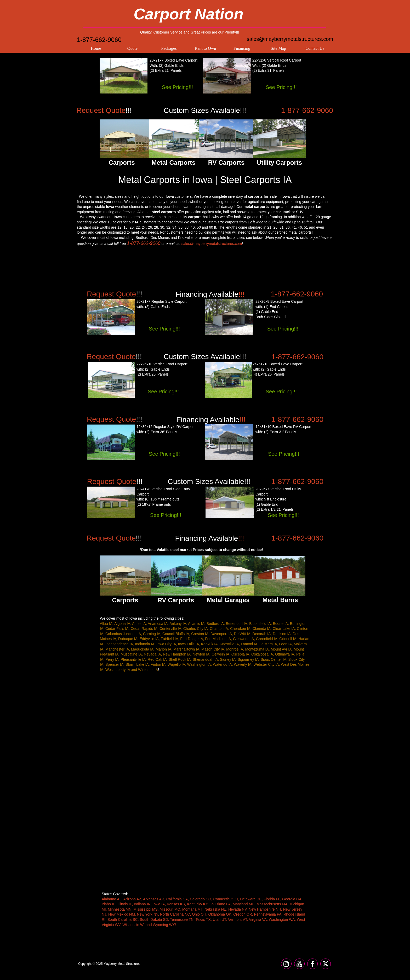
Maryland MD (244, 904)
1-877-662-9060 (99, 40)
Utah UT (220, 920)
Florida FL (272, 899)
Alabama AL (112, 899)
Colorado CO (201, 899)
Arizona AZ (132, 899)
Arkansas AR (154, 899)
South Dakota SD (154, 920)
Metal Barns (280, 600)
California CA (177, 899)
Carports (125, 600)
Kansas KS (176, 904)
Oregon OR (243, 914)
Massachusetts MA (272, 904)
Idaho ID (109, 904)
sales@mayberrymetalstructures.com (290, 39)
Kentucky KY (197, 904)
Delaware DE (251, 899)
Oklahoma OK (220, 914)
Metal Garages (228, 600)
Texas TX (203, 920)
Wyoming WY (164, 925)
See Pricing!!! (177, 87)
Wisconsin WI (133, 925)
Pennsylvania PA (268, 914)
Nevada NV (237, 909)
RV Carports (176, 600)
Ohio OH (199, 914)
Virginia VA (258, 920)
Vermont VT (237, 920)
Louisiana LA (220, 904)
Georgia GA (292, 899)
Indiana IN (142, 904)
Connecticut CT (226, 899)
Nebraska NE (215, 909)
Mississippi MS (146, 909)
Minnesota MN (119, 909)
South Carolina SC (123, 920)
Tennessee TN (182, 920)
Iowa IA (159, 904)
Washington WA (282, 920)
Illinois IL (125, 904)
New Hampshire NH (265, 909)
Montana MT (192, 909)
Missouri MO (170, 909)
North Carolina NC (175, 914)
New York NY (148, 914)
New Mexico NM (122, 914)
